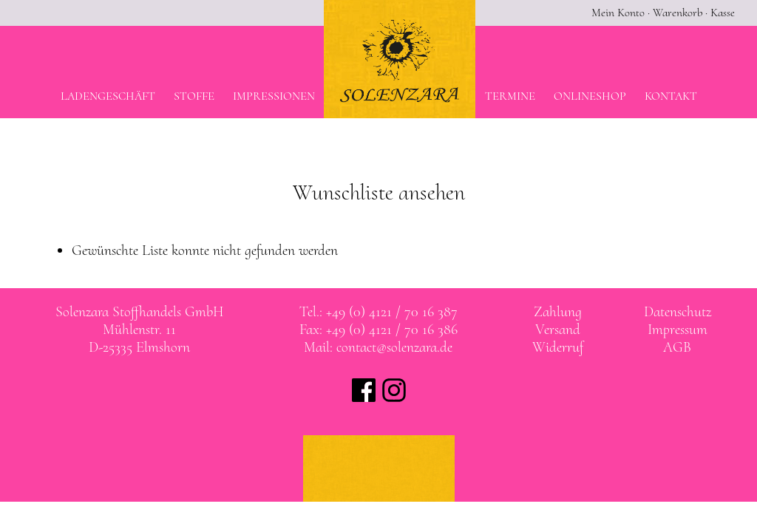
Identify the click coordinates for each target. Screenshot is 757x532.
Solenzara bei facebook (364, 390)
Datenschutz (678, 312)
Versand (558, 330)
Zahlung (558, 312)
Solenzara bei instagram (394, 390)
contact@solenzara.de (394, 347)
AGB (677, 347)
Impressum (678, 330)
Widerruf (558, 347)
